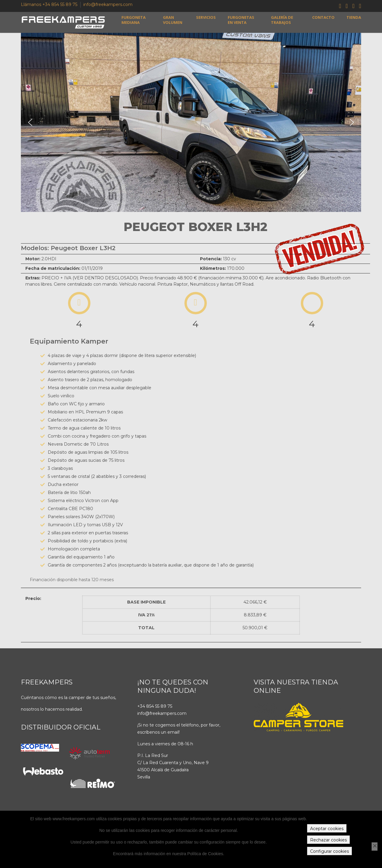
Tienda (354, 17)
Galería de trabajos (282, 20)
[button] (30, 122)
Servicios (206, 17)
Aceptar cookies (327, 829)
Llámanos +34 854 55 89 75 (49, 4)
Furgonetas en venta (241, 20)
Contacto (323, 17)
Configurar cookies (329, 851)
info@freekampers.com (108, 4)
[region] (191, 122)
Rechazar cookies (328, 840)
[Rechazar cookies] (375, 847)
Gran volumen (173, 20)
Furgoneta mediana (134, 20)
